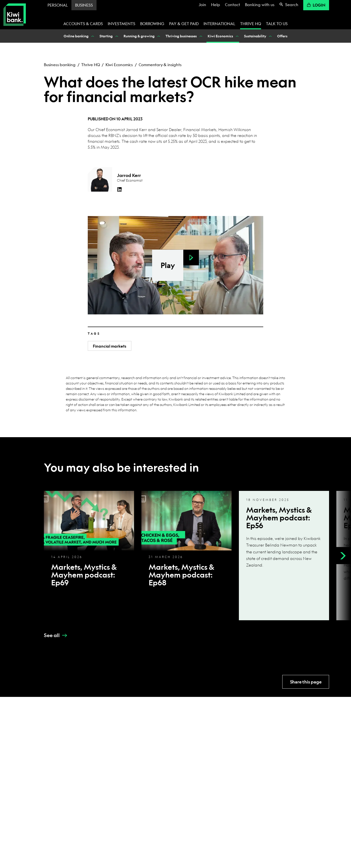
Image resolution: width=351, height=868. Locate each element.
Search (289, 5)
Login (316, 5)
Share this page (306, 682)
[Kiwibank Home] (15, 15)
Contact (233, 5)
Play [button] (168, 265)
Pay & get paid (184, 24)
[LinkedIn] (119, 189)
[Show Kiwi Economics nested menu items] (237, 36)
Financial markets (110, 346)
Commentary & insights (160, 65)
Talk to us (277, 24)
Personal (58, 5)
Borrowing (152, 24)
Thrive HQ (251, 24)
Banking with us (260, 5)
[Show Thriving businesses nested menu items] (200, 36)
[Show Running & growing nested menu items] (158, 36)
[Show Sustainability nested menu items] (270, 36)
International (219, 24)
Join (202, 5)
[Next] (342, 556)
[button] (191, 258)
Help (216, 5)
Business (84, 5)
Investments (122, 24)
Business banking (60, 65)
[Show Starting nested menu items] (116, 36)
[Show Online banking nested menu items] (92, 36)
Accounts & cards (83, 24)
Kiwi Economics (119, 65)
